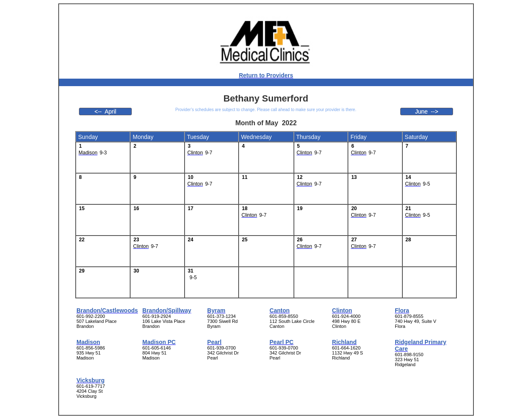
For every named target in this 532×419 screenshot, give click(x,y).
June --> (427, 112)
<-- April (105, 112)
